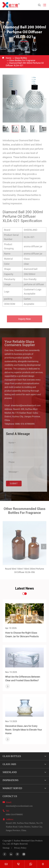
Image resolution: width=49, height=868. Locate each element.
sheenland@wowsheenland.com (24, 406)
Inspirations (11, 780)
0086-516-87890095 (23, 424)
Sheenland (10, 772)
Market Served (12, 788)
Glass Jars (9, 764)
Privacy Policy (20, 848)
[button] (5, 129)
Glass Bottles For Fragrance (22, 60)
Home (8, 58)
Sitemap (6, 848)
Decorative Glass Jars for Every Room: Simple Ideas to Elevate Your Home (24, 730)
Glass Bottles (21, 58)
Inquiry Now (25, 321)
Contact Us (10, 796)
